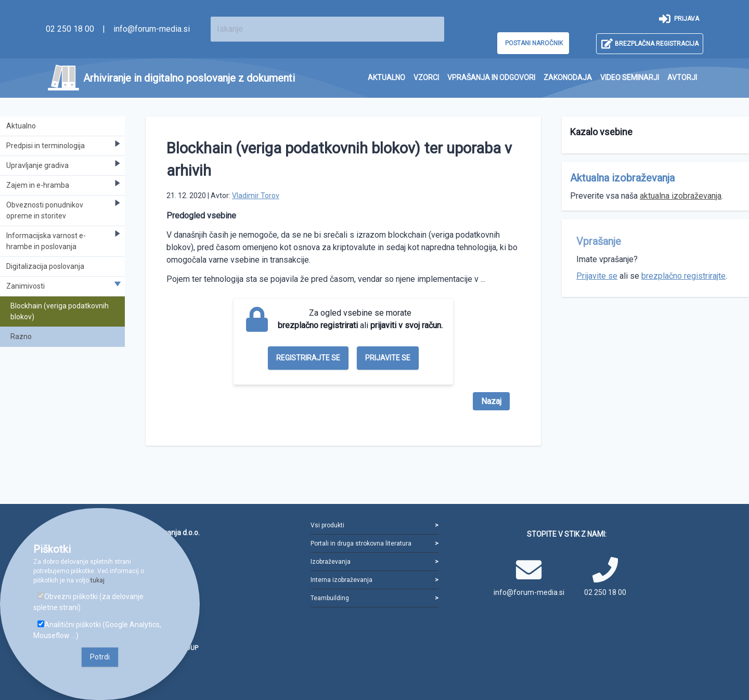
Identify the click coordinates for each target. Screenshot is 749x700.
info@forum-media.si (152, 29)
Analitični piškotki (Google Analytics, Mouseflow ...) (97, 630)
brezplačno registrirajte (683, 276)
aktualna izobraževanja (681, 196)
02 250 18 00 (70, 29)
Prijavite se (388, 358)
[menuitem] (386, 78)
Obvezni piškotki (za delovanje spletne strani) (88, 602)
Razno (21, 336)
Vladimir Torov (256, 196)
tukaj (98, 580)
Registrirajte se (308, 358)
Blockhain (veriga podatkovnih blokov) (60, 311)
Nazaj (491, 401)
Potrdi (100, 657)
